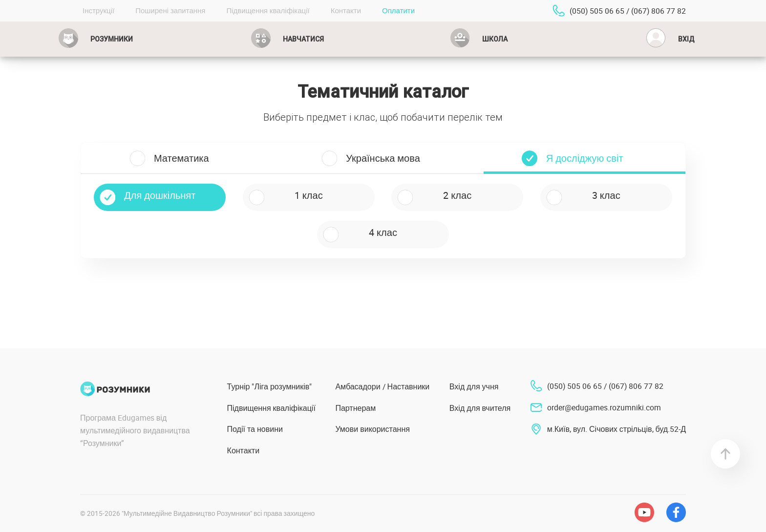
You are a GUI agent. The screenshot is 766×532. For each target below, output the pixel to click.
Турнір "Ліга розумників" (270, 386)
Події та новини (255, 429)
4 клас (383, 232)
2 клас (457, 195)
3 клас (606, 195)
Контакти (346, 10)
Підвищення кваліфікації (268, 10)
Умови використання (372, 429)
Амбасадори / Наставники (382, 386)
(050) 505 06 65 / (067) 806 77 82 (628, 11)
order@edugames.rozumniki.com (604, 407)
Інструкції (98, 10)
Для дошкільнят (160, 195)
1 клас (309, 195)
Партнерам (355, 408)
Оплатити (398, 10)
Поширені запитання (170, 10)
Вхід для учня (474, 386)
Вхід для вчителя (480, 408)
